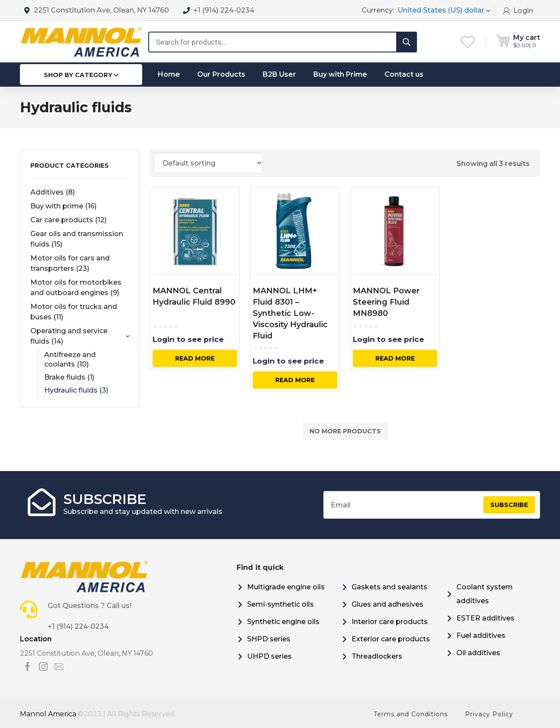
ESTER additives (485, 618)
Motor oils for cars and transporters (70, 263)
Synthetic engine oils (283, 622)
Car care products (68, 220)
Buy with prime (63, 206)
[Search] (407, 42)
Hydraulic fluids (76, 390)
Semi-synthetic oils (280, 604)
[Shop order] (208, 163)
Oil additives (478, 653)
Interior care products (390, 622)
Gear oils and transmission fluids (77, 239)
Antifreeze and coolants (70, 359)
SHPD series (269, 639)
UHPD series (269, 656)
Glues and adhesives (387, 604)
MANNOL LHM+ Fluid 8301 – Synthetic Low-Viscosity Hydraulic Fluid (290, 313)
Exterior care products (391, 639)
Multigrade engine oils (286, 587)
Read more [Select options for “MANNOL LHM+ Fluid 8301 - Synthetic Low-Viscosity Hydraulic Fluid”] (295, 380)
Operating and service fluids (80, 336)
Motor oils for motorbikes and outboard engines (76, 288)
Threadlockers (377, 656)
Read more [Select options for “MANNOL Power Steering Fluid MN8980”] (395, 358)
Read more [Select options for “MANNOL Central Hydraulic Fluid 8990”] (195, 358)
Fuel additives (481, 635)
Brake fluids (69, 377)
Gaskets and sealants (389, 587)
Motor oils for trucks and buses (74, 312)
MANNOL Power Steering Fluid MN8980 (386, 302)
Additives (53, 192)
